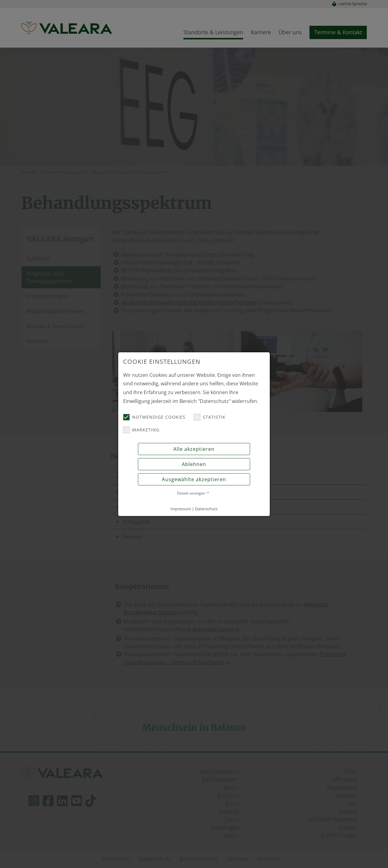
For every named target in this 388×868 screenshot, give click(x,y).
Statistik (210, 417)
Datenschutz (206, 509)
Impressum (181, 509)
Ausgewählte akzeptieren (194, 479)
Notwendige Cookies (154, 417)
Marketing (141, 430)
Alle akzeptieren (194, 449)
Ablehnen (194, 464)
